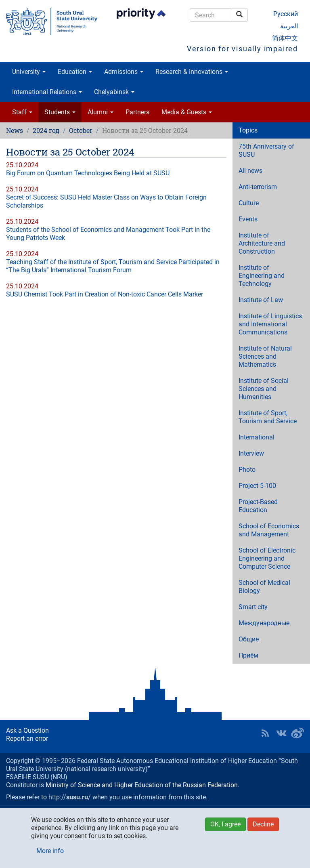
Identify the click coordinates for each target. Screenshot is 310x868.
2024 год (46, 130)
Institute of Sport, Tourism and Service (268, 417)
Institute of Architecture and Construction (262, 243)
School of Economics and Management (269, 530)
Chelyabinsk (114, 92)
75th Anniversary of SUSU (266, 150)
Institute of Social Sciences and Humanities (264, 389)
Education (75, 72)
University (29, 72)
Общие (249, 639)
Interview (251, 453)
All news (250, 171)
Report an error (27, 739)
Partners (137, 112)
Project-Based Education (258, 506)
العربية (289, 26)
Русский (286, 14)
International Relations (47, 92)
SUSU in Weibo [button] (297, 733)
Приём (248, 655)
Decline (263, 824)
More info (50, 851)
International (257, 437)
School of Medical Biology (264, 587)
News (15, 130)
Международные (264, 623)
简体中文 (285, 38)
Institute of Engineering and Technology (262, 276)
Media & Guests (187, 112)
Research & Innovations (192, 72)
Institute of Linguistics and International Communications (270, 324)
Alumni (101, 112)
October (81, 130)
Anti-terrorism (258, 187)
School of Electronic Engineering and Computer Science (267, 558)
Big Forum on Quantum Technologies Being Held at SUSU (88, 173)
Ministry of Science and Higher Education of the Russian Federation (142, 785)
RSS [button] (265, 733)
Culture (249, 203)
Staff (22, 112)
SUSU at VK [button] (281, 733)
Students (60, 112)
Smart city (253, 607)
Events (248, 219)
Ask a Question (27, 730)
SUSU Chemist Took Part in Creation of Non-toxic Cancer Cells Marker (105, 294)
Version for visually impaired (242, 49)
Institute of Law (261, 300)
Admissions (124, 72)
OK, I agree (225, 824)
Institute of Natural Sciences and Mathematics (265, 356)
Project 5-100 (257, 486)
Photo (247, 470)
